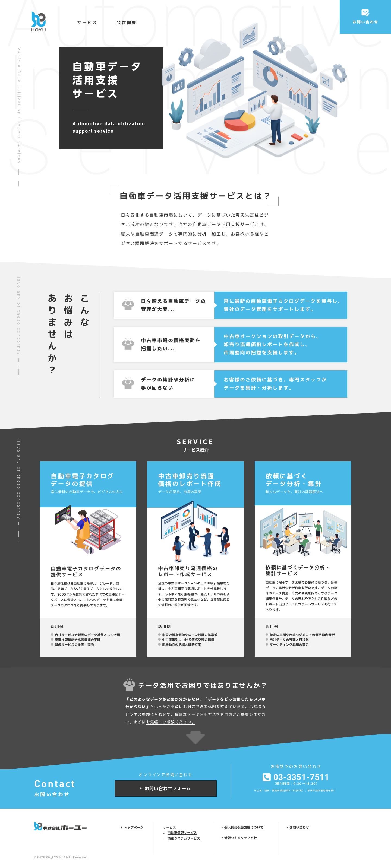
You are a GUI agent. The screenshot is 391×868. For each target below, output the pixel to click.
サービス (87, 23)
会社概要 (127, 23)
